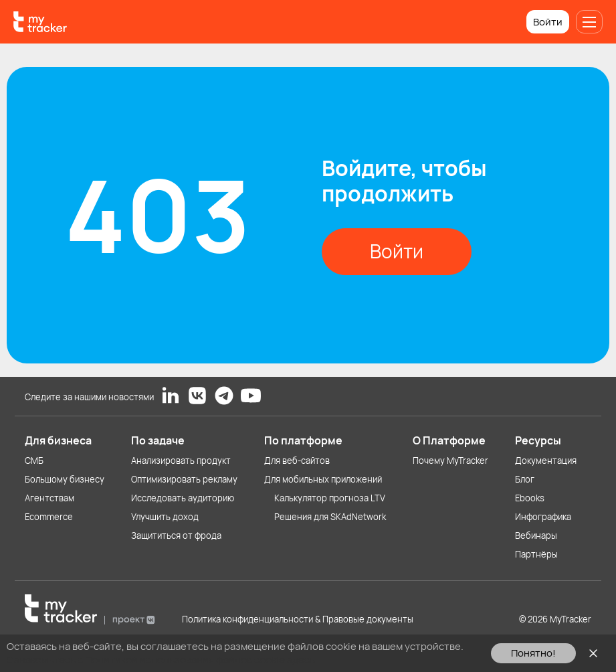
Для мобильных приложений (323, 479)
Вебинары (536, 535)
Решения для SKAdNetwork (330, 517)
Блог (525, 479)
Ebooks (530, 498)
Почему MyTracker (450, 460)
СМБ (34, 460)
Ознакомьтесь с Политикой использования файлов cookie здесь (161, 660)
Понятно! (533, 653)
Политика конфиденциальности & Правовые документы (298, 619)
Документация (546, 460)
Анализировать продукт (181, 460)
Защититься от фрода (176, 535)
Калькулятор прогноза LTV (330, 498)
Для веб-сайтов (297, 460)
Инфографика (543, 517)
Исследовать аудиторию (183, 498)
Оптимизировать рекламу (184, 479)
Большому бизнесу (65, 479)
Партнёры (536, 554)
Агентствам (49, 498)
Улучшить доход (165, 517)
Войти (548, 22)
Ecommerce (49, 517)
